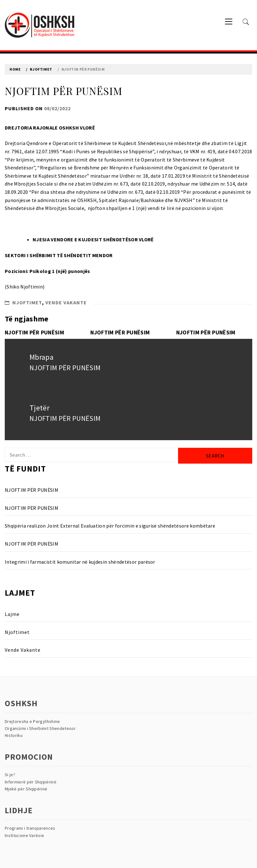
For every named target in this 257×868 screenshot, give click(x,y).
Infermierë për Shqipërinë (31, 782)
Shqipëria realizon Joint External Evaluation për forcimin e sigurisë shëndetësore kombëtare (110, 526)
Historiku (14, 735)
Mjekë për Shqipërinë (26, 789)
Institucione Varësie (24, 835)
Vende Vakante (66, 302)
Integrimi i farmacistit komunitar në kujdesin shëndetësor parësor (80, 562)
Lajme (12, 614)
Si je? (10, 775)
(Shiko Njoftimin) (25, 287)
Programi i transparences (30, 828)
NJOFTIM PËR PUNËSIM (34, 332)
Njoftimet (27, 302)
